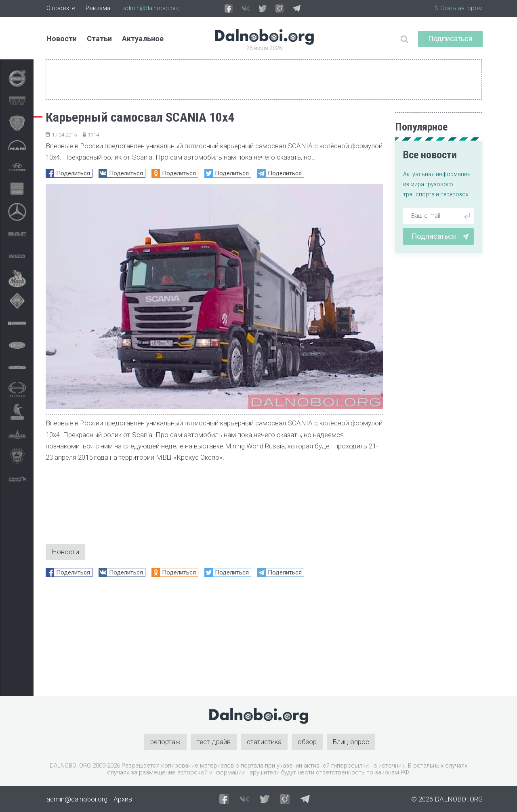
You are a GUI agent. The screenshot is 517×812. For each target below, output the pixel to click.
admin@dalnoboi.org (151, 8)
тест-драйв (214, 742)
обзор (307, 742)
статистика (264, 742)
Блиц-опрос (351, 742)
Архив (123, 799)
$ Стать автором (459, 8)
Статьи (99, 39)
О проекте (61, 8)
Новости (62, 39)
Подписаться (450, 39)
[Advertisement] (214, 640)
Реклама (98, 8)
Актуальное (143, 39)
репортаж (165, 742)
